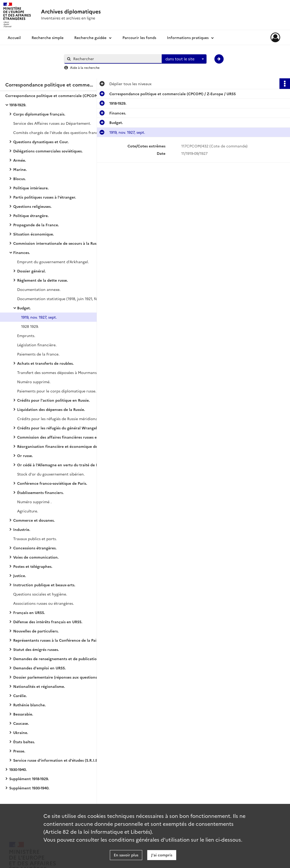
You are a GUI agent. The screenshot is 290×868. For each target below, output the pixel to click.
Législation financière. (37, 345)
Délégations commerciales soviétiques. (48, 151)
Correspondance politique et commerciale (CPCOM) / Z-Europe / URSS (58, 95)
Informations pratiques (188, 37)
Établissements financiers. (40, 492)
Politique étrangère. (31, 215)
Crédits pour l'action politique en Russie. (53, 400)
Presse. (19, 751)
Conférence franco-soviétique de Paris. (52, 483)
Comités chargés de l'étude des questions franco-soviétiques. (66, 132)
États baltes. (24, 742)
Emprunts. (26, 335)
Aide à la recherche (85, 67)
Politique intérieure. (31, 188)
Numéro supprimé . (34, 502)
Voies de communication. (36, 557)
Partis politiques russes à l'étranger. (45, 197)
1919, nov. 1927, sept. (39, 317)
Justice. (20, 576)
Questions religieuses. (32, 206)
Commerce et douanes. (34, 520)
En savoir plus (126, 855)
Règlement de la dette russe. (43, 280)
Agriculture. (28, 511)
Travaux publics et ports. (35, 539)
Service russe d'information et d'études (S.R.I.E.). (57, 760)
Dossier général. (31, 271)
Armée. (20, 160)
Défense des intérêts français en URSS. (48, 622)
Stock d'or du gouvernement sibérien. (51, 474)
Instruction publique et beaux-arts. (44, 585)
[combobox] (184, 59)
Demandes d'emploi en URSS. (40, 668)
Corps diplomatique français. (39, 114)
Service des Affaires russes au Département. (52, 123)
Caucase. (21, 723)
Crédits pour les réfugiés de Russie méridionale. (59, 419)
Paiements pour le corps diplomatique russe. (57, 391)
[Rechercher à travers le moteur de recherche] (116, 59)
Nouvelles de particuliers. (36, 631)
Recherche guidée (90, 37)
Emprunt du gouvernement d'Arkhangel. (53, 262)
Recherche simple (48, 37)
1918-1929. (18, 105)
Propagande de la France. (36, 225)
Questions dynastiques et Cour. (41, 142)
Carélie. (20, 696)
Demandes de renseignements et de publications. (57, 659)
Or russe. (25, 455)
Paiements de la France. (38, 354)
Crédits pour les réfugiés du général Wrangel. (58, 428)
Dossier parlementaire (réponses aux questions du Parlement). (66, 677)
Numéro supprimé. (34, 382)
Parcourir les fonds (139, 37)
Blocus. (19, 179)
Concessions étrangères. (35, 548)
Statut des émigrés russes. (36, 649)
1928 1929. (30, 326)
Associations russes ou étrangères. (44, 603)
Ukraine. (21, 732)
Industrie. (22, 529)
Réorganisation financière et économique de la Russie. (66, 446)
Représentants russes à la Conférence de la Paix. (56, 640)
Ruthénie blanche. (30, 705)
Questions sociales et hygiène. (40, 594)
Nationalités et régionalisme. (39, 686)
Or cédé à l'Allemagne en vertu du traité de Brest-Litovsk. (69, 465)
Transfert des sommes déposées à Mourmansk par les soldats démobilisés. (70, 372)
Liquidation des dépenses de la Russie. (51, 409)
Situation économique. (34, 234)
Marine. (20, 169)
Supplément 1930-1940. (29, 788)
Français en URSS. (29, 612)
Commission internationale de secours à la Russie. (58, 243)
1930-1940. (18, 769)
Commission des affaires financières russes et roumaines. (68, 437)
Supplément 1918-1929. (29, 779)
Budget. (24, 308)
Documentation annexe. (39, 289)
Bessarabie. (23, 714)
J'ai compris (162, 855)
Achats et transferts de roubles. (45, 363)
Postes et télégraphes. (33, 566)
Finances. (22, 252)
